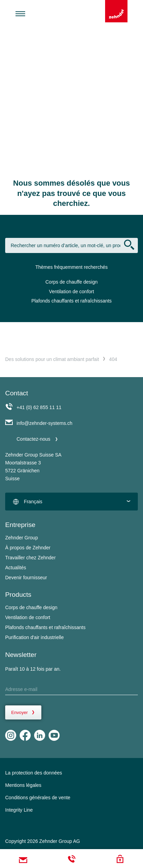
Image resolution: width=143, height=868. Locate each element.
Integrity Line (19, 810)
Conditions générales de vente (38, 798)
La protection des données (34, 773)
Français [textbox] (33, 502)
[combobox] (71, 502)
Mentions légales (23, 785)
